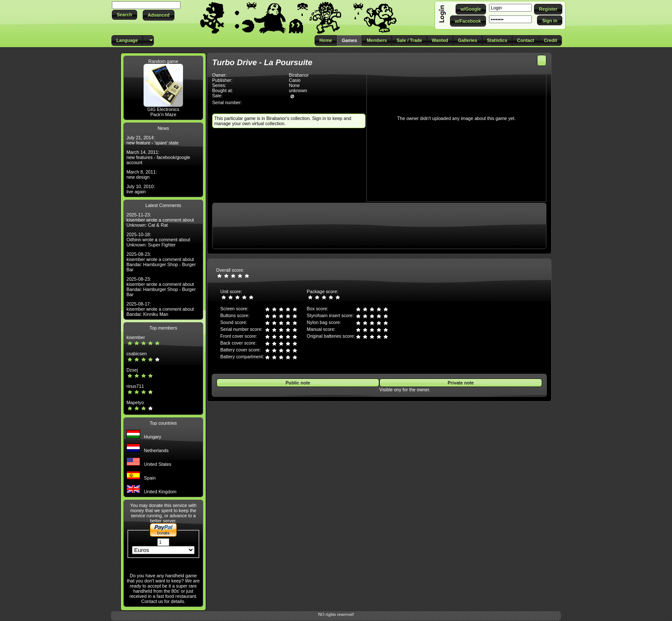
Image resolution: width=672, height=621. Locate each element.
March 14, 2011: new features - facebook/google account (158, 157)
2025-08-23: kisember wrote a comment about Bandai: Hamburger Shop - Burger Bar (161, 262)
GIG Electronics (163, 109)
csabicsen (136, 354)
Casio (295, 80)
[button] (124, 15)
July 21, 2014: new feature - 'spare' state (153, 140)
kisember (136, 337)
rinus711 (135, 386)
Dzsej (132, 370)
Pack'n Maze (163, 114)
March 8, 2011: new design (142, 174)
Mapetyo (135, 402)
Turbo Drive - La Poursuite (262, 62)
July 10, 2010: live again (141, 189)
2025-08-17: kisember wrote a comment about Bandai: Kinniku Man (160, 309)
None (294, 85)
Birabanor (299, 75)
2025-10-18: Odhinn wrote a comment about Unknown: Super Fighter (158, 240)
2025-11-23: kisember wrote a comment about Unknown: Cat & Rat (160, 220)
